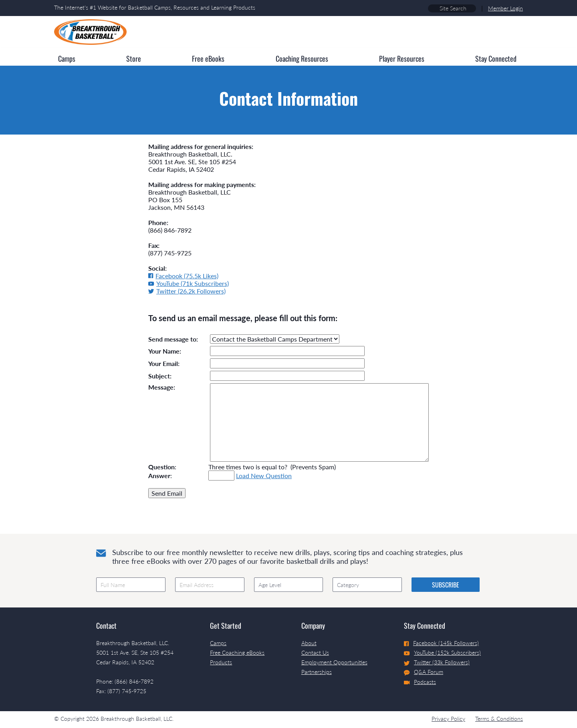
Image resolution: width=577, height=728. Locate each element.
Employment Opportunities (334, 662)
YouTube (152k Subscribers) (442, 653)
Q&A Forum (424, 672)
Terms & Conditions (499, 719)
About (309, 643)
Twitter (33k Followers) (437, 662)
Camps (218, 643)
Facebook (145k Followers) (441, 643)
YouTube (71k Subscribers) (189, 283)
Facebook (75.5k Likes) (183, 276)
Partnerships (317, 672)
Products (221, 662)
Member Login (505, 8)
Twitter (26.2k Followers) (187, 291)
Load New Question (264, 476)
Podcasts (420, 682)
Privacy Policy (448, 719)
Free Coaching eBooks (237, 653)
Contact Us (315, 653)
